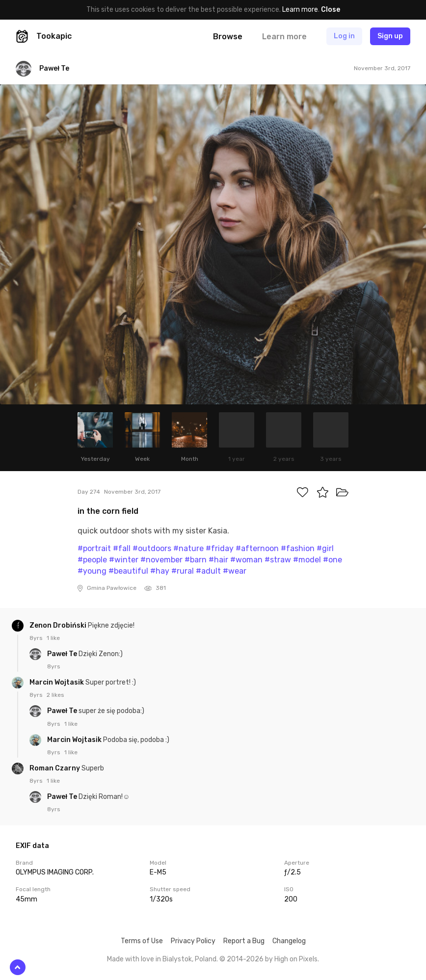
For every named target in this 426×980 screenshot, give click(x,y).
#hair (218, 560)
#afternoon (257, 548)
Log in (344, 36)
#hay (160, 571)
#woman (246, 560)
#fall (122, 548)
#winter (124, 560)
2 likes (55, 695)
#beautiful (128, 571)
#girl (325, 548)
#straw (278, 560)
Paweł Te (63, 654)
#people (92, 560)
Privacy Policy (193, 941)
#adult (208, 571)
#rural (183, 571)
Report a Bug (244, 941)
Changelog (289, 941)
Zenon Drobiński (59, 625)
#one (333, 560)
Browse (228, 37)
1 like (53, 638)
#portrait (94, 548)
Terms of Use (142, 941)
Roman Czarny (55, 768)
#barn (196, 560)
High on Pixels (296, 959)
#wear (235, 571)
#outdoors (152, 548)
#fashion (298, 548)
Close (331, 10)
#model (307, 560)
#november (161, 560)
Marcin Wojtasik (57, 682)
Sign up (390, 36)
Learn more (300, 10)
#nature (188, 548)
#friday (220, 548)
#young (92, 571)
